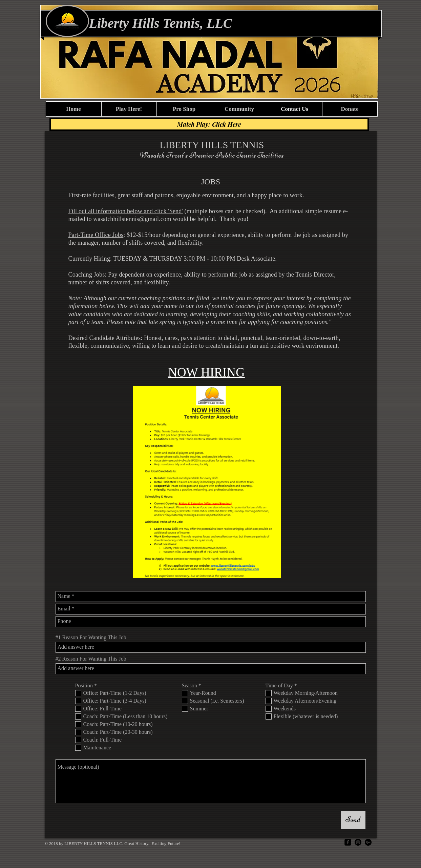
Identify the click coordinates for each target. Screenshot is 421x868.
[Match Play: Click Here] (209, 124)
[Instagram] (358, 842)
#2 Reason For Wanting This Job (91, 659)
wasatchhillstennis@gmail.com (132, 219)
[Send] (353, 820)
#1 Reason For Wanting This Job (91, 638)
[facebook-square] (348, 842)
